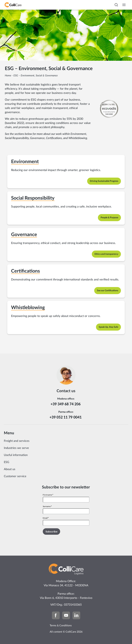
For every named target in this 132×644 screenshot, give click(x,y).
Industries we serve (16, 448)
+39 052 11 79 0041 (66, 417)
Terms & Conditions (61, 626)
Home (8, 76)
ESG (7, 462)
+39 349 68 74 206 (66, 404)
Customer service (15, 476)
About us (10, 469)
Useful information (16, 455)
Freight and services (17, 441)
